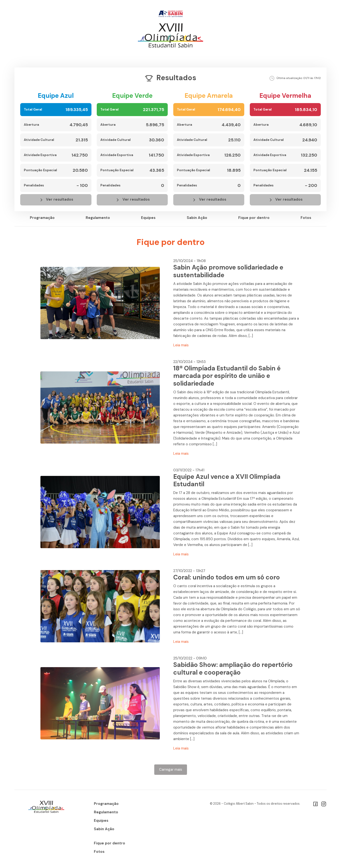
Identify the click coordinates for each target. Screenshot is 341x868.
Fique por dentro (254, 218)
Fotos (306, 218)
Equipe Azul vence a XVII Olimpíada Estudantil (227, 480)
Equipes (148, 218)
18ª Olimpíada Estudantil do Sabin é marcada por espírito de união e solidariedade (227, 376)
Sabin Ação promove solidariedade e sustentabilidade (228, 271)
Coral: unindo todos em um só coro (227, 577)
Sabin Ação (197, 218)
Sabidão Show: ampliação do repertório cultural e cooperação (233, 669)
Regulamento (98, 218)
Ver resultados (56, 200)
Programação (42, 218)
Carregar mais (171, 769)
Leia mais (181, 345)
